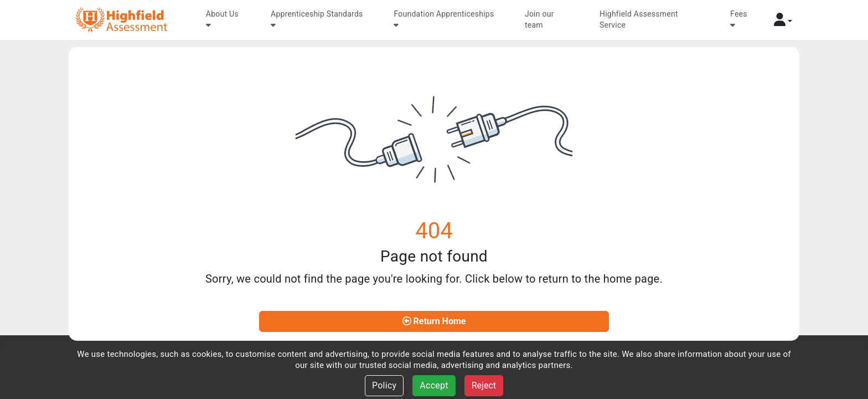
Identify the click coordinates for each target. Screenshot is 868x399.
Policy (384, 385)
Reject (484, 385)
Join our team (539, 19)
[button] (783, 20)
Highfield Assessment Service (639, 19)
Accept (434, 385)
